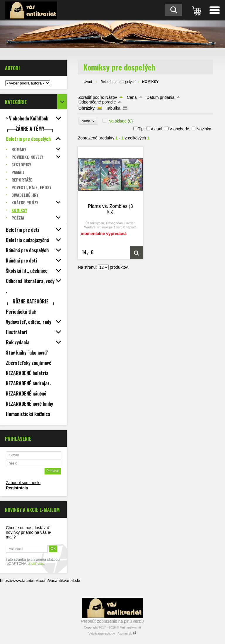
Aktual (157, 129)
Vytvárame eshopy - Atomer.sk (113, 633)
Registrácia (17, 488)
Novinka (204, 129)
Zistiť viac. (37, 564)
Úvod (88, 82)
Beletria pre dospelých (118, 82)
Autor (88, 121)
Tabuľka (113, 108)
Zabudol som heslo (23, 483)
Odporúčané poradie (97, 102)
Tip (141, 129)
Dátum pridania (160, 97)
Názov (111, 97)
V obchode (179, 129)
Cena (132, 97)
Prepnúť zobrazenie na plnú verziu (112, 621)
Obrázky (87, 108)
